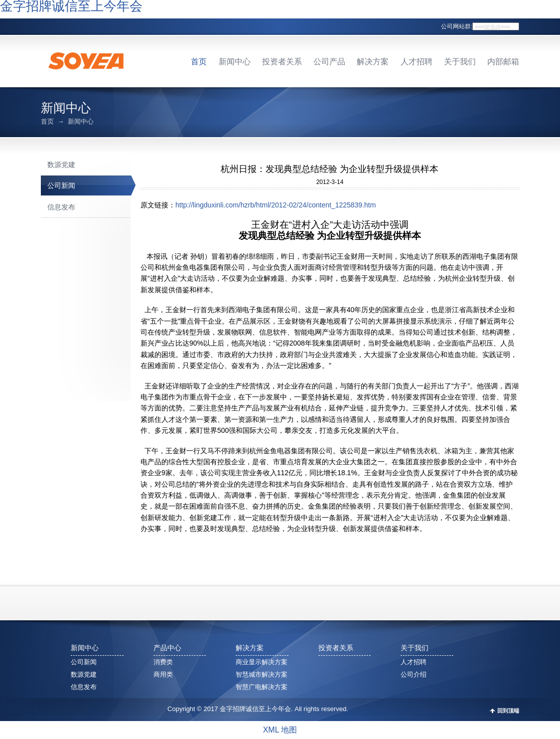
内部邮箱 (503, 62)
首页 (199, 62)
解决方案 (373, 62)
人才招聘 (417, 62)
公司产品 (329, 62)
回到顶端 (508, 711)
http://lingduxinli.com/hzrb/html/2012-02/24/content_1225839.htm (276, 205)
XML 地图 (280, 730)
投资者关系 (282, 62)
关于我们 (460, 62)
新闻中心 (235, 62)
